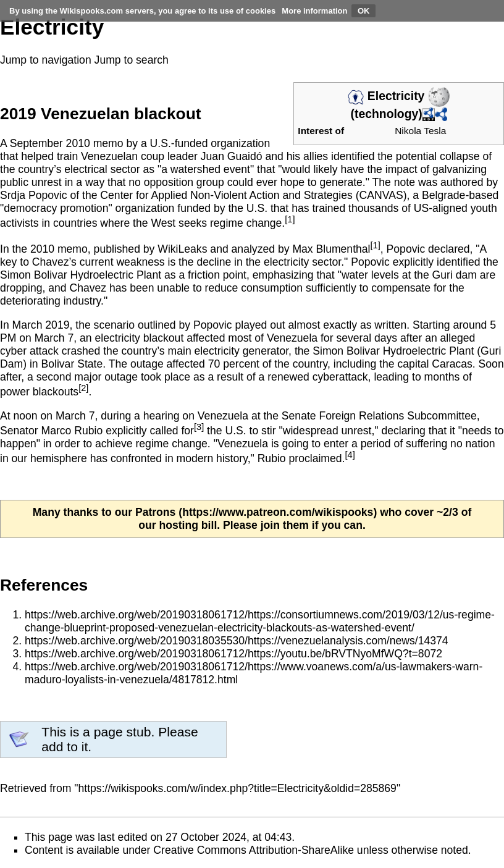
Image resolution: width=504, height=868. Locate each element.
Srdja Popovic (34, 195)
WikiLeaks (182, 249)
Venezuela (223, 416)
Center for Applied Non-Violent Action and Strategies (226, 195)
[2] (83, 388)
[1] (290, 219)
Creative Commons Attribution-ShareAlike (254, 850)
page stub (123, 732)
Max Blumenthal (331, 249)
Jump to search (132, 60)
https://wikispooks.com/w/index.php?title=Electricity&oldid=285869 (237, 788)
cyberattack (340, 377)
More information (314, 11)
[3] (199, 427)
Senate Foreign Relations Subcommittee (379, 416)
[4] (350, 455)
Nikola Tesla (420, 131)
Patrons (156, 512)
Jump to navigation (46, 60)
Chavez (51, 262)
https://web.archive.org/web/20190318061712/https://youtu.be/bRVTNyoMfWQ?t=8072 (233, 654)
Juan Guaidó (232, 156)
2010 (78, 143)
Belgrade (443, 195)
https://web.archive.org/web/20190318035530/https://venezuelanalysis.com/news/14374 (237, 641)
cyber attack (29, 351)
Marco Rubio (72, 431)
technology (386, 114)
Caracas (452, 364)
